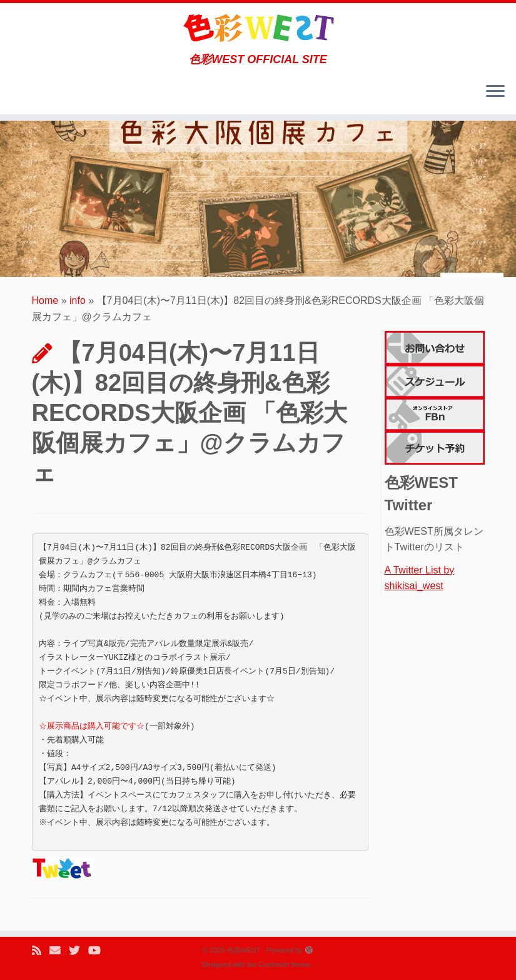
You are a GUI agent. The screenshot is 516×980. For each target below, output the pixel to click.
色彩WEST (244, 950)
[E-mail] (59, 951)
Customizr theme (284, 964)
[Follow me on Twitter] (78, 951)
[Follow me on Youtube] (99, 951)
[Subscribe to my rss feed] (41, 951)
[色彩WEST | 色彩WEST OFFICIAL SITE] (258, 28)
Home (45, 301)
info (78, 301)
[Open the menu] (495, 92)
